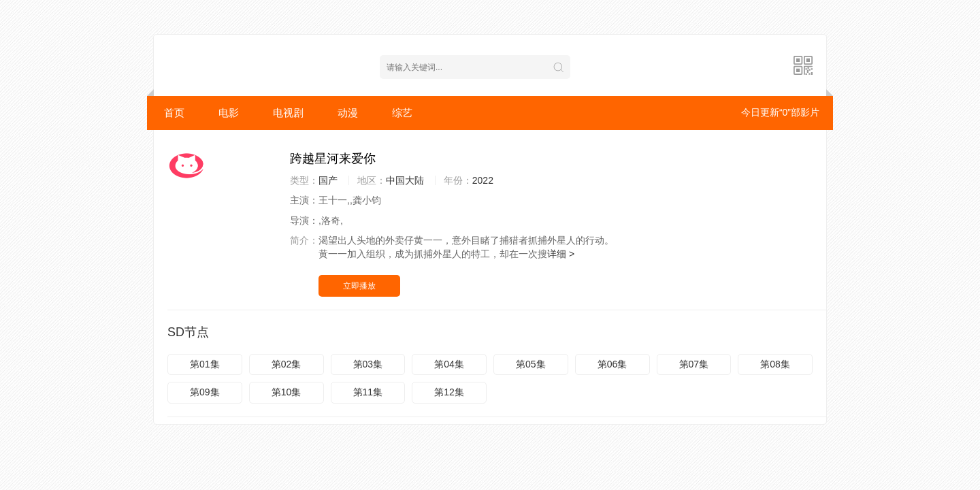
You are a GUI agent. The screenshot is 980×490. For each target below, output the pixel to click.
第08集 (775, 364)
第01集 (205, 364)
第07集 (694, 364)
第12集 (449, 392)
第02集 (287, 364)
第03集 (368, 364)
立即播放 (359, 286)
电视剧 (288, 113)
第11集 (368, 392)
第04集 (449, 364)
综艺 (402, 113)
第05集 (531, 364)
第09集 (205, 392)
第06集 (612, 364)
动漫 (348, 113)
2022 (483, 180)
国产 (328, 180)
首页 (174, 113)
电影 (229, 113)
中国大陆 (405, 180)
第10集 (287, 392)
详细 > (561, 254)
